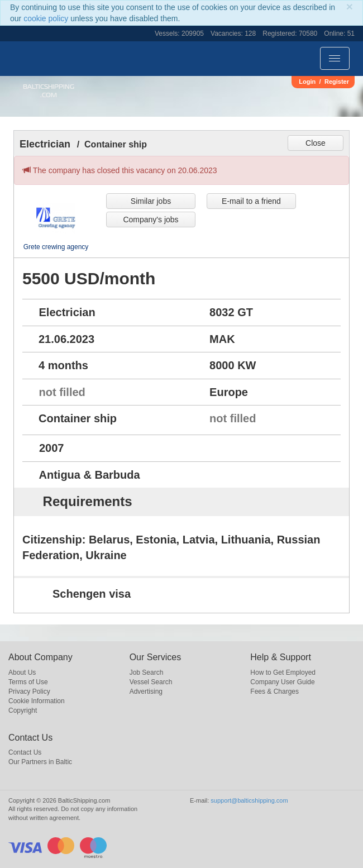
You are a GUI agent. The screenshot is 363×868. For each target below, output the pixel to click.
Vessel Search (151, 682)
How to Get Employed (283, 673)
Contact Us (25, 752)
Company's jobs (151, 220)
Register (337, 82)
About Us (22, 673)
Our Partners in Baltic (40, 762)
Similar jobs (151, 201)
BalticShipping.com (49, 91)
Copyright (23, 710)
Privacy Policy (29, 691)
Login (307, 82)
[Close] (350, 6)
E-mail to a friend (251, 201)
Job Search (147, 673)
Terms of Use (28, 682)
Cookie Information (37, 701)
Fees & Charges (274, 691)
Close (316, 143)
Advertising (146, 691)
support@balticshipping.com (249, 800)
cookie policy (46, 18)
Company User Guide (282, 682)
